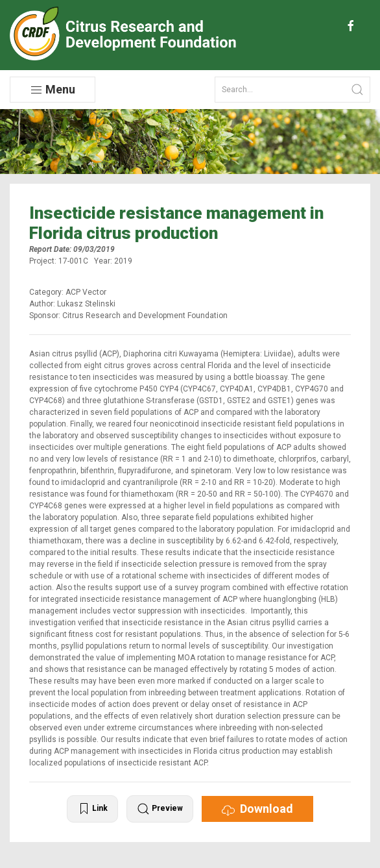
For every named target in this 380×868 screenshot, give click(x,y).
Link (92, 809)
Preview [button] (160, 809)
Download (257, 809)
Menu (53, 90)
